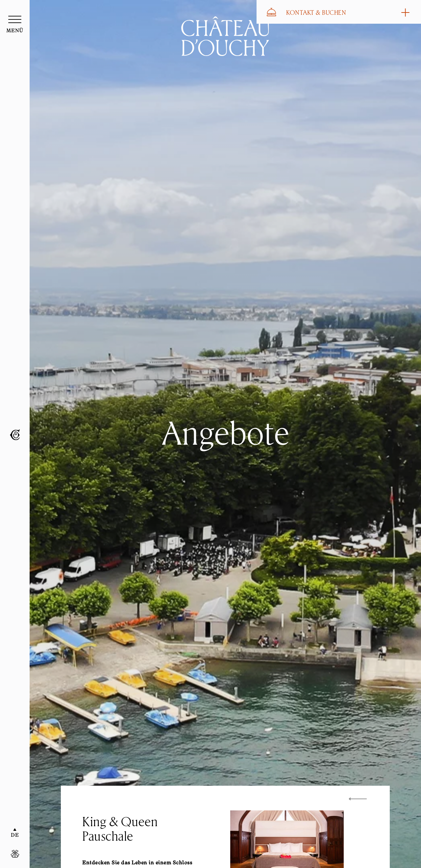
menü (15, 31)
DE (15, 835)
